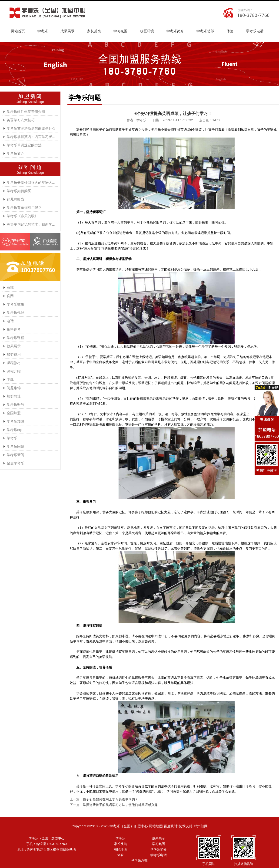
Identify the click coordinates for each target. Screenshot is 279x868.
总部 (10, 288)
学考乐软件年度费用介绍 (26, 112)
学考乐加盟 (15, 421)
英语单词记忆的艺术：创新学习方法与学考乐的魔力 (47, 224)
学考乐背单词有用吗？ (24, 208)
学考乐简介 (175, 31)
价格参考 (14, 329)
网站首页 (18, 31)
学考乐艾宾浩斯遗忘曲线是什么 (31, 128)
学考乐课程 (15, 338)
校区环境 (147, 31)
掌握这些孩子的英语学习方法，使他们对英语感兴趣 (120, 805)
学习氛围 (120, 31)
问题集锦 (14, 388)
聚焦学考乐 (15, 463)
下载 (10, 380)
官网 (10, 296)
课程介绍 (14, 371)
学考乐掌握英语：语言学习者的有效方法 (38, 137)
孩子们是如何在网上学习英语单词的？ (110, 799)
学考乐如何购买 (19, 191)
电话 (10, 321)
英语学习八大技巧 (21, 120)
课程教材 (14, 363)
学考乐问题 (15, 446)
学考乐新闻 (15, 455)
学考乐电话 (255, 31)
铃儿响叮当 (15, 199)
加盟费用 (14, 354)
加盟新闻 (30, 96)
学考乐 (43, 31)
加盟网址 (14, 396)
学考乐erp (15, 430)
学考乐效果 (15, 304)
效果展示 (14, 346)
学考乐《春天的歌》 (22, 216)
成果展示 (67, 31)
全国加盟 (14, 413)
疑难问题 (30, 167)
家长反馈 (94, 31)
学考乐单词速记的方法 (24, 145)
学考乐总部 (205, 31)
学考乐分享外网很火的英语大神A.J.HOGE (39, 182)
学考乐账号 (15, 405)
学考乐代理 (15, 313)
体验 (230, 31)
